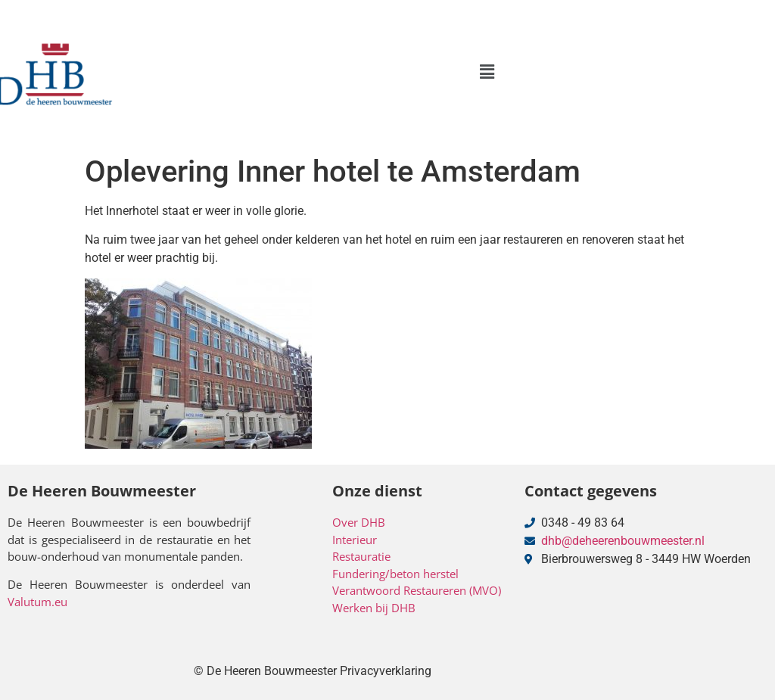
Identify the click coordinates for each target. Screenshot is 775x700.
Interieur (355, 540)
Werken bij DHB (374, 608)
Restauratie (361, 556)
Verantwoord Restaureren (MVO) (417, 590)
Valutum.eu (37, 602)
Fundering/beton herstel (395, 574)
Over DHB (359, 522)
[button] (487, 72)
